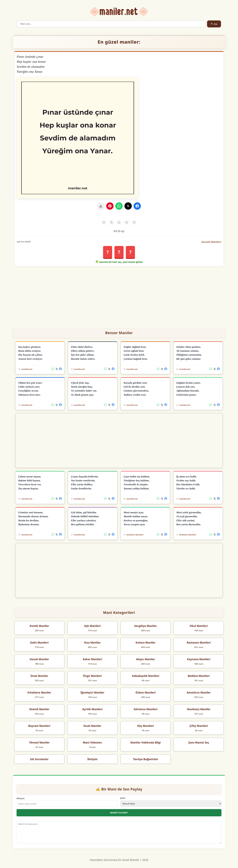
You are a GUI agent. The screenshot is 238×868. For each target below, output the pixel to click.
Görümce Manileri (145, 709)
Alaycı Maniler (146, 659)
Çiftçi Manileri (199, 726)
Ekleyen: (21, 798)
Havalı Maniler (39, 659)
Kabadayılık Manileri (146, 676)
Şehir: (123, 798)
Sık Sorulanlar (39, 759)
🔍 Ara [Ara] (214, 24)
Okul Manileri (199, 626)
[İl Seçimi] (171, 804)
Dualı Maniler (92, 726)
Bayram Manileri (39, 726)
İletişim (93, 759)
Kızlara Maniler (145, 642)
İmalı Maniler (39, 676)
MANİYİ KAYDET (119, 813)
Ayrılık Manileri (92, 709)
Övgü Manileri (92, 676)
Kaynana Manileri (199, 659)
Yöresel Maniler (39, 742)
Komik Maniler (39, 626)
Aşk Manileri (92, 626)
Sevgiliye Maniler (145, 626)
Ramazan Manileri (199, 642)
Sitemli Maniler (39, 709)
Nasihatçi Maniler (199, 709)
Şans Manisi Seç (199, 742)
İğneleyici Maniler (93, 692)
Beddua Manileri (199, 676)
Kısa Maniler (92, 642)
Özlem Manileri (146, 692)
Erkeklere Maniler (39, 692)
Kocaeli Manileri (211, 242)
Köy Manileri (146, 726)
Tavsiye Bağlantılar (146, 759)
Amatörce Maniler (199, 692)
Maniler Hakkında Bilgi (145, 742)
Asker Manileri (92, 659)
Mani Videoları (93, 742)
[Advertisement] (119, 296)
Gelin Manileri (39, 642)
